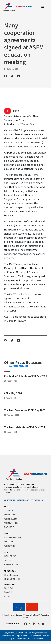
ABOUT (7, 507)
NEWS (7, 552)
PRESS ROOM (10, 571)
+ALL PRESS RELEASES (18, 366)
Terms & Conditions (36, 638)
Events (7, 534)
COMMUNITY (10, 584)
